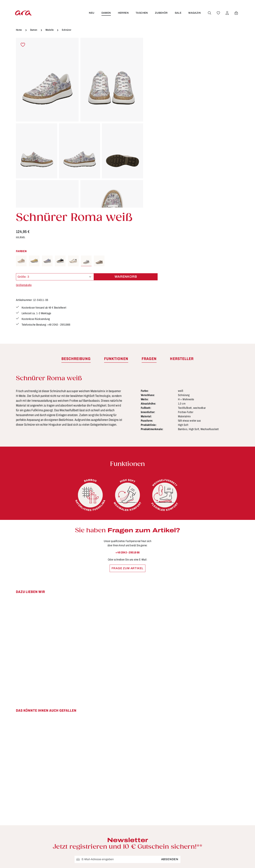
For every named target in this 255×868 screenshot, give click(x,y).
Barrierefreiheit (104, 829)
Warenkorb (217, 114)
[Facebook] (212, 776)
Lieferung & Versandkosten (112, 803)
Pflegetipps (101, 809)
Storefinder (158, 803)
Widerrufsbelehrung (165, 796)
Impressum (159, 790)
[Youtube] (220, 776)
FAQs (97, 776)
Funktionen (101, 783)
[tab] (76, 238)
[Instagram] (228, 776)
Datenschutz (159, 783)
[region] (80, 123)
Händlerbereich (162, 816)
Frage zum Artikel (128, 447)
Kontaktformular (54, 802)
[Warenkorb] (236, 13)
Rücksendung (103, 816)
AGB (154, 776)
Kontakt (98, 796)
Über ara (157, 809)
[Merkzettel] (218, 13)
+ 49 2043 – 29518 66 (128, 431)
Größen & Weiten (105, 790)
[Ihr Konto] (227, 13)
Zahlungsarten (103, 822)
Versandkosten (171, 860)
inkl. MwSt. (155, 75)
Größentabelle (158, 123)
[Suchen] (209, 13)
